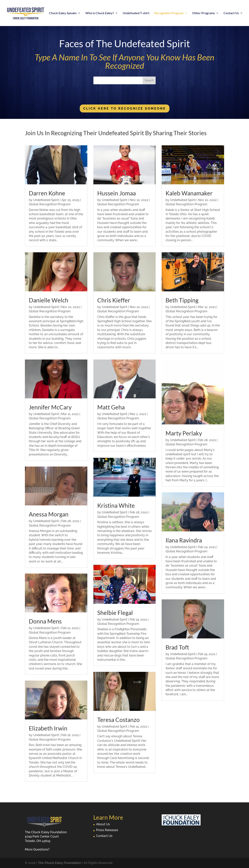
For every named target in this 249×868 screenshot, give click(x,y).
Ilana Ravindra (184, 540)
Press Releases (107, 830)
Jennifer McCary (50, 407)
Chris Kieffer (114, 300)
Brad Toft (177, 647)
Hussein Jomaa (117, 193)
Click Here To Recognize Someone (125, 108)
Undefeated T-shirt (136, 13)
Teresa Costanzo (118, 720)
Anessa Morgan (49, 514)
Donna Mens (45, 621)
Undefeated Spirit (46, 200)
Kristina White (116, 505)
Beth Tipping (182, 300)
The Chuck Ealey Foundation (60, 863)
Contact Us (231, 13)
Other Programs (203, 13)
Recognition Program (169, 13)
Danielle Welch (49, 300)
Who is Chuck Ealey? (100, 13)
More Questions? (37, 849)
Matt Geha (111, 407)
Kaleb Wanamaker (189, 193)
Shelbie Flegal (115, 613)
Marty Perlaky (184, 433)
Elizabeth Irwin (48, 728)
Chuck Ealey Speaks (63, 13)
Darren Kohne (47, 193)
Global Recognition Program (50, 204)
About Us (103, 824)
